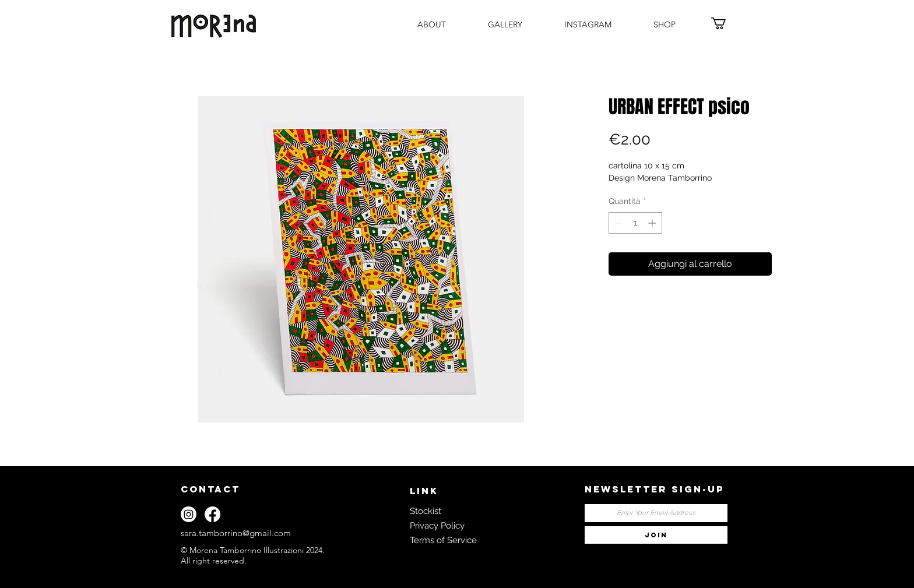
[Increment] (653, 223)
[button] (726, 23)
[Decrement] (618, 223)
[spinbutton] (635, 223)
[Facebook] (212, 514)
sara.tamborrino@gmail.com (236, 533)
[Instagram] (189, 514)
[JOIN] (656, 535)
